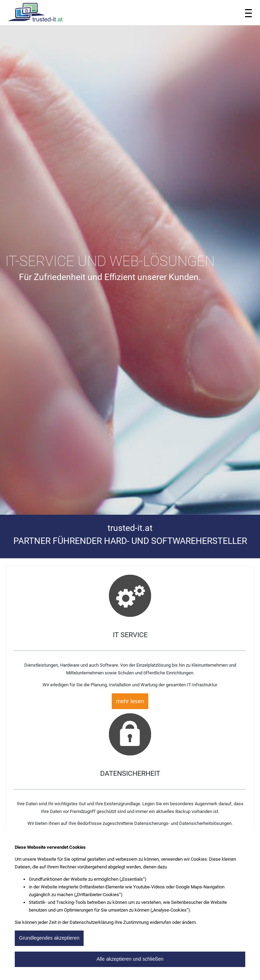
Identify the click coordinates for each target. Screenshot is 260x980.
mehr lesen (130, 701)
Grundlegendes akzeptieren (49, 938)
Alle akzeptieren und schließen (130, 959)
